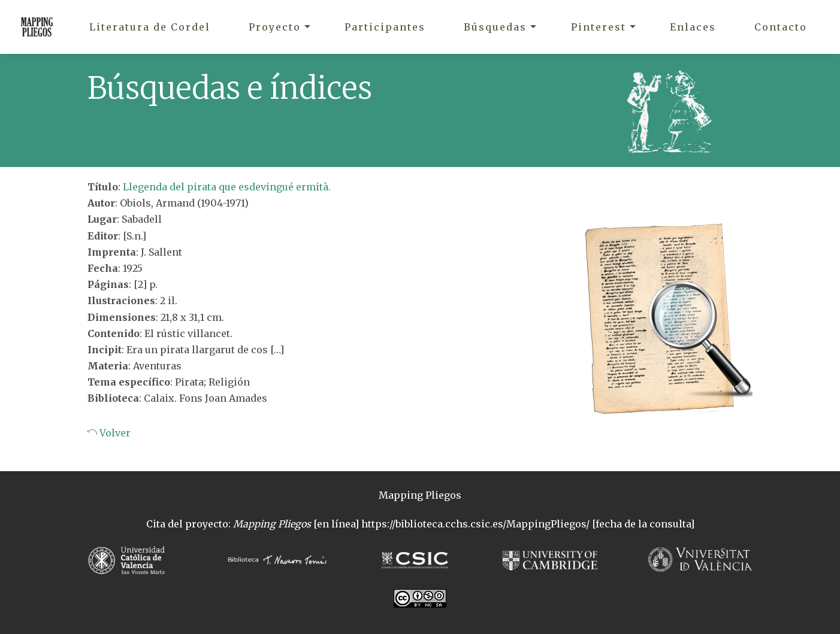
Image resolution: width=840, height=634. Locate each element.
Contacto (781, 27)
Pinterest (599, 27)
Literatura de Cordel (150, 27)
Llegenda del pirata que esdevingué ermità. (227, 187)
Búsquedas (495, 27)
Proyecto (275, 27)
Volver (114, 433)
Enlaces (693, 27)
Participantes (385, 27)
